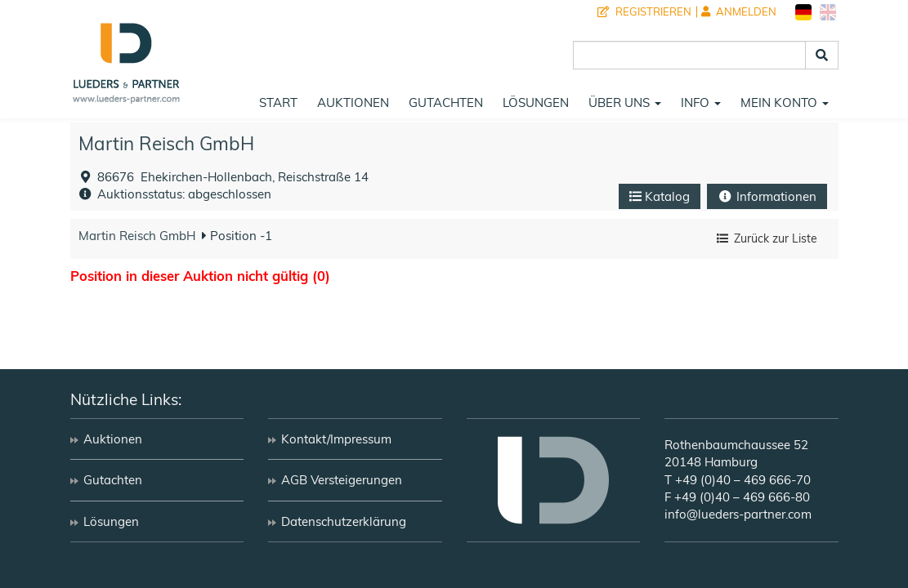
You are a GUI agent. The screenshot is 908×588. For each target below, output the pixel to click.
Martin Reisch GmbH (166, 143)
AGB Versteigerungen (342, 480)
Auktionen (353, 102)
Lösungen (536, 102)
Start (278, 102)
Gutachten (446, 102)
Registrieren (644, 12)
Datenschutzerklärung (344, 521)
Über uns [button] (625, 102)
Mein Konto (785, 102)
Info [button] (701, 102)
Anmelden (739, 12)
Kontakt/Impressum (336, 439)
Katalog (660, 196)
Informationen (767, 196)
